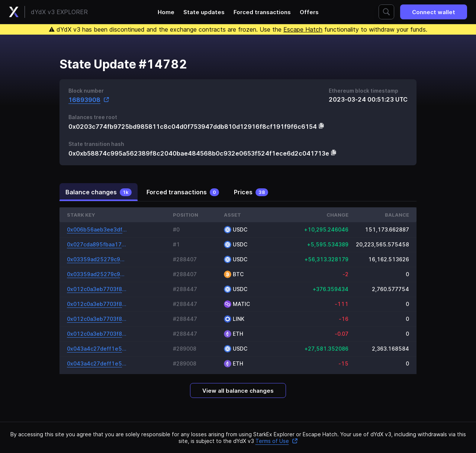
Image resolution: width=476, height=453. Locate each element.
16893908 (89, 100)
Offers (309, 12)
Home (166, 12)
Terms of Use (277, 441)
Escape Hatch (303, 29)
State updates (204, 12)
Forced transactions (262, 12)
